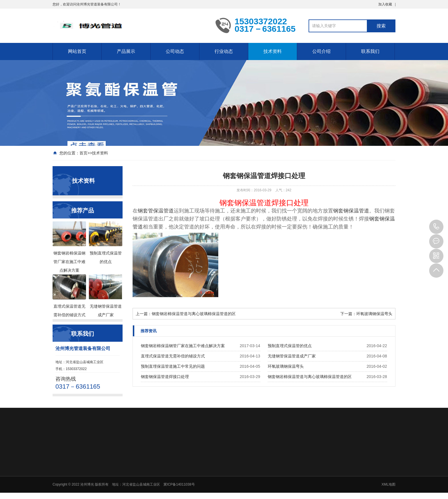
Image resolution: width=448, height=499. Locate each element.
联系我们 (370, 51)
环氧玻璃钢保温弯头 (374, 314)
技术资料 (273, 51)
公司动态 (175, 51)
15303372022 (436, 227)
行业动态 (224, 51)
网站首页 (77, 51)
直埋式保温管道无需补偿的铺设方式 (173, 356)
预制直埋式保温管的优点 (290, 346)
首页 (83, 153)
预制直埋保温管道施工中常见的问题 (173, 366)
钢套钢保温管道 (351, 211)
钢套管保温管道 (156, 211)
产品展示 (126, 51)
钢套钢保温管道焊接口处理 (165, 377)
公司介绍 (321, 51)
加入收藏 (385, 4)
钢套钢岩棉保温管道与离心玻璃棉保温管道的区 (194, 314)
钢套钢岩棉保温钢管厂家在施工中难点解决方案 (183, 346)
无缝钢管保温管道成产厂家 (292, 356)
